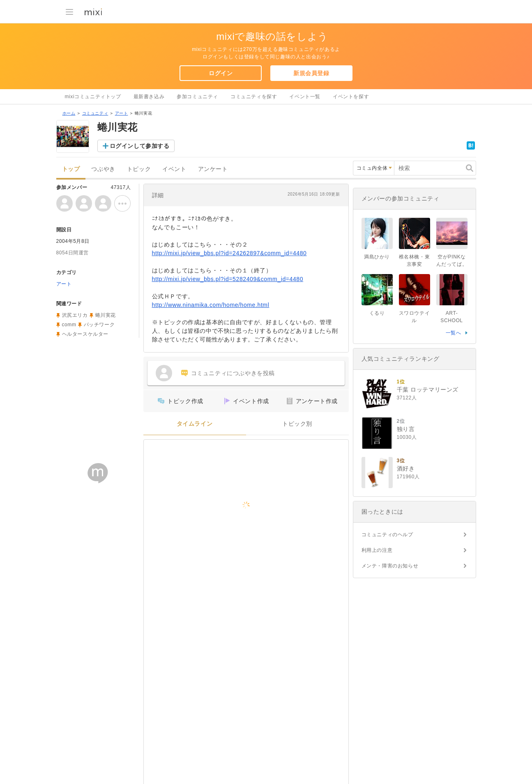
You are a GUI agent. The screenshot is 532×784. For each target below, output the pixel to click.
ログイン (221, 73)
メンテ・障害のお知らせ (390, 566)
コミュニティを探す (254, 97)
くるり (377, 313)
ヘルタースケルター (85, 334)
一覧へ (454, 333)
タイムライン (195, 424)
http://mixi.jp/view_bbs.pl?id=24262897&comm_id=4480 (229, 253)
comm (69, 325)
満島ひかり (377, 257)
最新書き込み (149, 97)
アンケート (213, 169)
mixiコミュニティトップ (93, 97)
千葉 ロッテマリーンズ (428, 390)
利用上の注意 (377, 550)
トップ (71, 169)
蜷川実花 (106, 315)
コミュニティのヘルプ (387, 535)
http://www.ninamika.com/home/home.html (211, 305)
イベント (174, 169)
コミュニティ (95, 113)
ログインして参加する (140, 146)
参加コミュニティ (197, 97)
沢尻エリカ (75, 315)
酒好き (406, 468)
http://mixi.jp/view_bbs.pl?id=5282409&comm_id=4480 (228, 279)
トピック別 (297, 424)
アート (122, 113)
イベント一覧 (305, 97)
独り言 (406, 429)
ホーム (69, 113)
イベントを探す (351, 97)
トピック (139, 169)
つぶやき (103, 169)
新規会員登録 (311, 73)
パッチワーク (99, 325)
